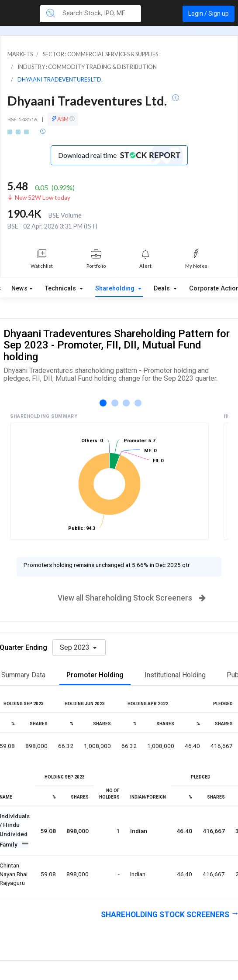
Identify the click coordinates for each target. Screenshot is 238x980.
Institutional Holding (175, 675)
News (19, 289)
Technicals (61, 289)
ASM (63, 119)
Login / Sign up (209, 14)
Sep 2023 (76, 647)
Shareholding (116, 289)
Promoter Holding (95, 675)
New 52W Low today (43, 198)
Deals (163, 289)
